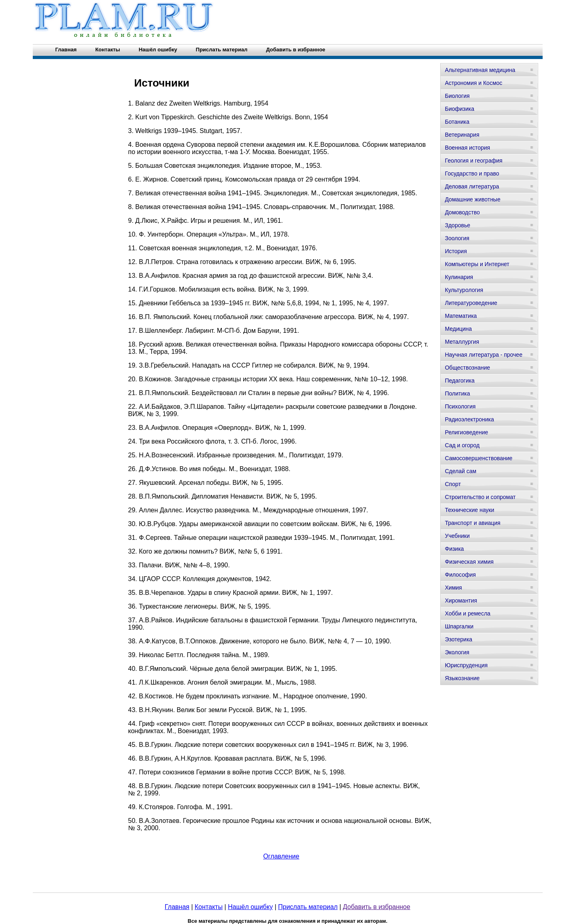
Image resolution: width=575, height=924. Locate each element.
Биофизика (459, 109)
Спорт (453, 484)
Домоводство (462, 212)
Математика (461, 316)
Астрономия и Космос (473, 83)
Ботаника (457, 122)
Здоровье (457, 225)
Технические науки (469, 510)
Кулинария (459, 277)
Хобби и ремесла (467, 613)
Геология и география (473, 161)
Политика (457, 393)
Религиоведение (466, 432)
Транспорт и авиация (472, 523)
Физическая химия (469, 562)
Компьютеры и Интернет (477, 264)
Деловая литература (472, 186)
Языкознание (462, 678)
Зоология (457, 238)
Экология (457, 652)
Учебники (457, 536)
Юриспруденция (466, 665)
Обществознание (467, 368)
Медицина (458, 329)
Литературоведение (471, 303)
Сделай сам (460, 471)
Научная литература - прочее (483, 355)
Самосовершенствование (478, 458)
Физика (454, 549)
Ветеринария (462, 135)
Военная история (467, 148)
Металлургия (462, 342)
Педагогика (459, 381)
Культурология (464, 290)
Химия (453, 588)
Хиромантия (461, 600)
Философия (460, 575)
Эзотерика (458, 639)
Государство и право (472, 173)
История (456, 251)
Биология (457, 96)
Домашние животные (472, 199)
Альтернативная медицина (480, 70)
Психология (460, 406)
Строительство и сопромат (480, 497)
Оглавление (281, 856)
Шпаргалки (459, 626)
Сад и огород (462, 445)
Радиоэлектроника (469, 419)
